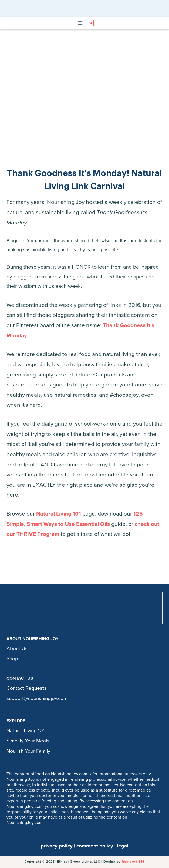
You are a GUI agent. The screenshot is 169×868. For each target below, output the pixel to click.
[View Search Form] (91, 23)
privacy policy (57, 846)
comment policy (95, 846)
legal (123, 846)
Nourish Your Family (28, 751)
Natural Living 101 (59, 514)
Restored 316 (133, 862)
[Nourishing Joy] (86, 9)
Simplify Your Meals (28, 741)
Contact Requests (26, 688)
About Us (17, 648)
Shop (12, 659)
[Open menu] (80, 23)
